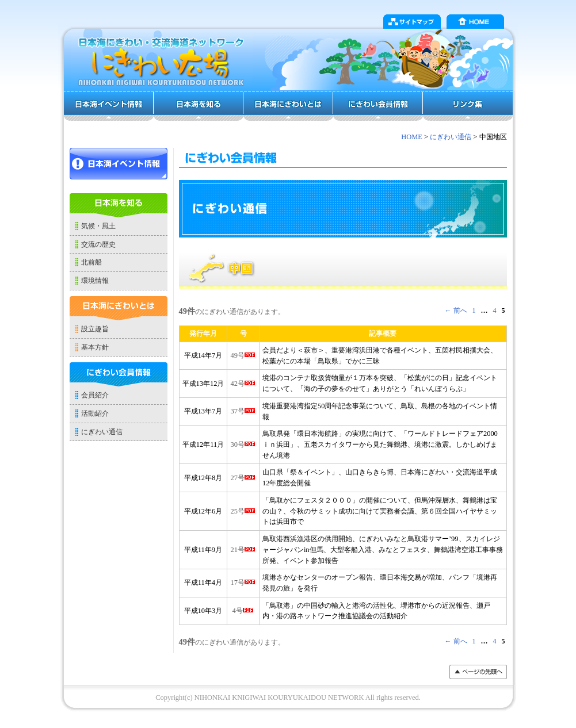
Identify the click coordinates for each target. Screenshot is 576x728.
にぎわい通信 (451, 137)
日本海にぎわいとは (288, 106)
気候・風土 (98, 226)
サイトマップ (412, 22)
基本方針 (95, 347)
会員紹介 (95, 395)
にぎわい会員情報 (378, 106)
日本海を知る (199, 106)
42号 (243, 384)
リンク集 (468, 106)
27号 (243, 478)
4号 (243, 611)
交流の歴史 (98, 244)
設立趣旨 (95, 329)
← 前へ (456, 311)
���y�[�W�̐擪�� (478, 672)
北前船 (91, 262)
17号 (243, 583)
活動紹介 (95, 413)
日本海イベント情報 (109, 106)
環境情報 (95, 281)
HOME (475, 22)
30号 (243, 445)
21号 (243, 550)
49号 (243, 355)
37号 (243, 411)
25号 (243, 511)
